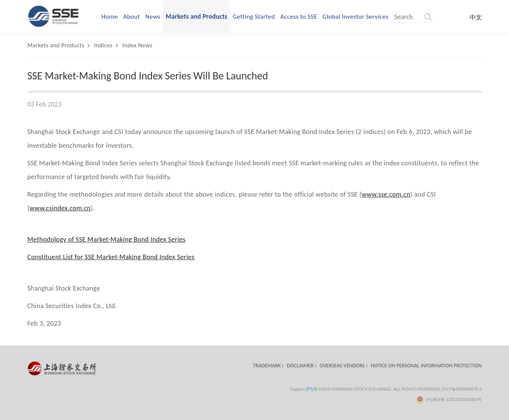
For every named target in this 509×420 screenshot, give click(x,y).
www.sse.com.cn (386, 194)
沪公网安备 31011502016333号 (449, 400)
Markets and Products (197, 17)
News (153, 17)
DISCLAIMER (300, 366)
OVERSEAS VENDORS (342, 366)
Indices (103, 45)
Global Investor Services (356, 17)
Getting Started (254, 17)
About (132, 17)
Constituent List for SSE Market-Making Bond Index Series (111, 257)
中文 (476, 17)
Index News (137, 45)
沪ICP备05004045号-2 (462, 389)
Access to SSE (299, 17)
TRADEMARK (267, 366)
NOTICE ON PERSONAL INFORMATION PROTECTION (426, 366)
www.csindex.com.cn (60, 208)
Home (110, 17)
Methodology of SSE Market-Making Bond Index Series (107, 239)
